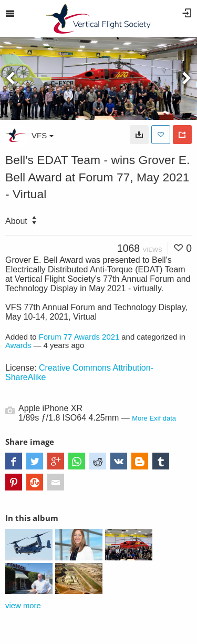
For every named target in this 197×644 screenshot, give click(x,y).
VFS (43, 135)
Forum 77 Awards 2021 (79, 337)
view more (23, 606)
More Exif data (154, 418)
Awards (18, 345)
